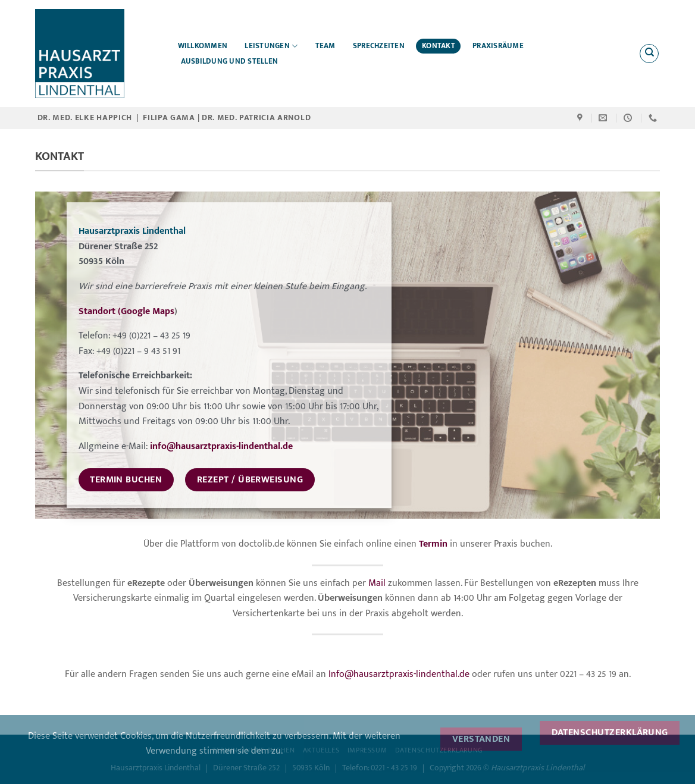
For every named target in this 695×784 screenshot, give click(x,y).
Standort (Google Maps (126, 311)
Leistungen (271, 46)
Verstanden (481, 739)
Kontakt (439, 46)
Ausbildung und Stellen (230, 62)
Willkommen (203, 46)
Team (325, 46)
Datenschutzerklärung (610, 732)
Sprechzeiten (379, 46)
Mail (377, 583)
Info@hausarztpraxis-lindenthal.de (399, 674)
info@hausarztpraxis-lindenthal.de (221, 446)
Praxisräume (498, 46)
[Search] (649, 54)
